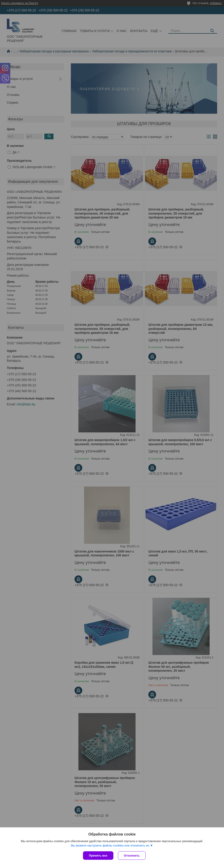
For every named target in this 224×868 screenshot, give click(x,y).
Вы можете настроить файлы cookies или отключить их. (110, 845)
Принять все (98, 856)
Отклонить (132, 856)
